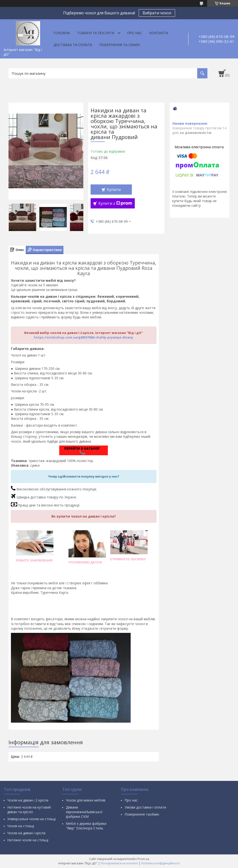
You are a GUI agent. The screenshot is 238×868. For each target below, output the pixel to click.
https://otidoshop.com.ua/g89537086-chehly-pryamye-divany (84, 337)
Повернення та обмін (120, 45)
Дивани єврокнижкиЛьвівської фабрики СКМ (84, 812)
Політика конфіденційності (160, 863)
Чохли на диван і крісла (26, 833)
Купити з (115, 203)
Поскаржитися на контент (119, 863)
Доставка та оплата (73, 45)
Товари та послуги (96, 33)
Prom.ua (143, 859)
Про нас (135, 33)
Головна (62, 33)
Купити (114, 190)
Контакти (159, 33)
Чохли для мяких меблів (86, 800)
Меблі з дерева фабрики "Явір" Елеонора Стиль (86, 826)
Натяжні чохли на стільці (28, 840)
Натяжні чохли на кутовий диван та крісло (29, 810)
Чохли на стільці (21, 826)
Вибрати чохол (157, 13)
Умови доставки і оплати (145, 807)
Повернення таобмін (142, 814)
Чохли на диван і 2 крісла (28, 800)
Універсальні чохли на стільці (31, 819)
